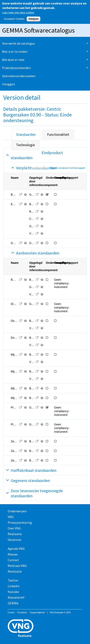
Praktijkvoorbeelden (16, 68)
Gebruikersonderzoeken (19, 76)
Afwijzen (33, 19)
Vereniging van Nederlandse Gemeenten (45, 629)
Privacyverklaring (20, 522)
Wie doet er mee (13, 60)
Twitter (13, 580)
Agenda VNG (16, 549)
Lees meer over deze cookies (18, 13)
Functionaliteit (58, 134)
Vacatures (15, 540)
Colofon (11, 613)
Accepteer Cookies (14, 19)
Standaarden (26, 134)
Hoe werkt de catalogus (18, 43)
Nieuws (13, 554)
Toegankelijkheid (37, 613)
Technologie (25, 145)
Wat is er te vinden (15, 51)
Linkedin (14, 586)
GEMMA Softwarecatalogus (38, 30)
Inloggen (8, 84)
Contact (13, 560)
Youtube (13, 592)
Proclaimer (22, 613)
